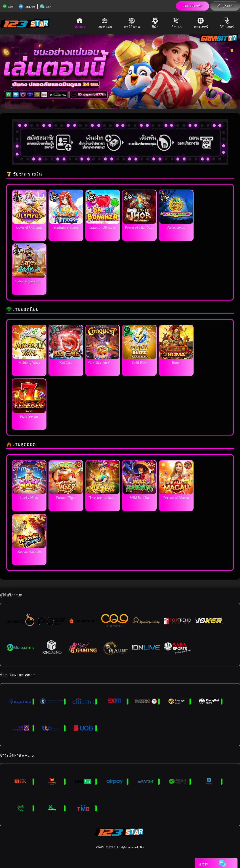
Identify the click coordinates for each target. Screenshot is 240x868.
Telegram (27, 7)
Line (8, 7)
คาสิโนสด (132, 23)
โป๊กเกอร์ (227, 23)
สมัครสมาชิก (193, 6)
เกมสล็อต (105, 23)
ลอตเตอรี (201, 23)
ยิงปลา (177, 23)
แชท (46, 7)
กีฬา (156, 23)
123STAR (110, 847)
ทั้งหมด (80, 23)
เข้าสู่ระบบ (225, 6)
